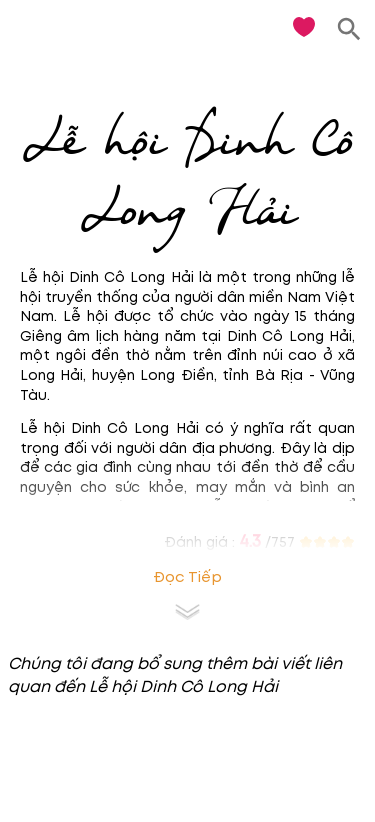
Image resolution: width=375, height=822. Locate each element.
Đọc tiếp (187, 577)
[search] (349, 29)
